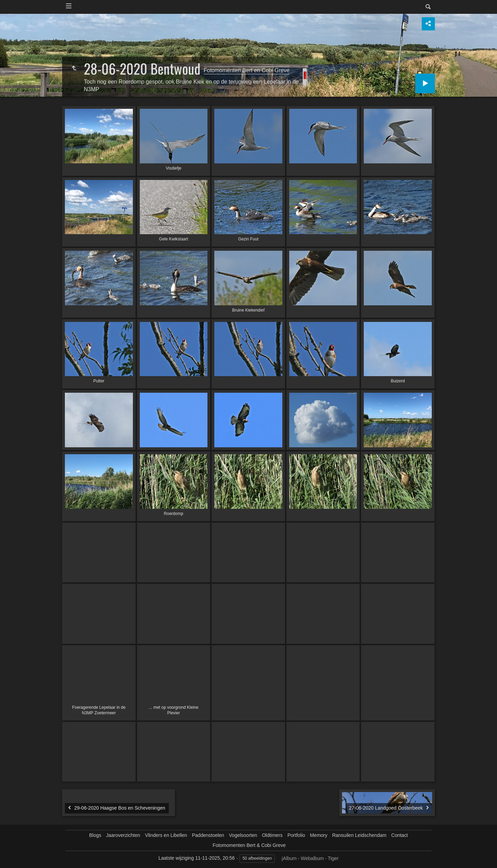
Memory (319, 835)
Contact (400, 835)
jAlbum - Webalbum (303, 858)
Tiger (333, 858)
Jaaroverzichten (123, 835)
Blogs (95, 835)
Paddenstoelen (208, 835)
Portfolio (296, 835)
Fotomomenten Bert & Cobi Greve (249, 845)
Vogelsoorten (243, 835)
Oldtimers (272, 835)
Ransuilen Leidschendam (359, 835)
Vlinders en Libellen (166, 835)
